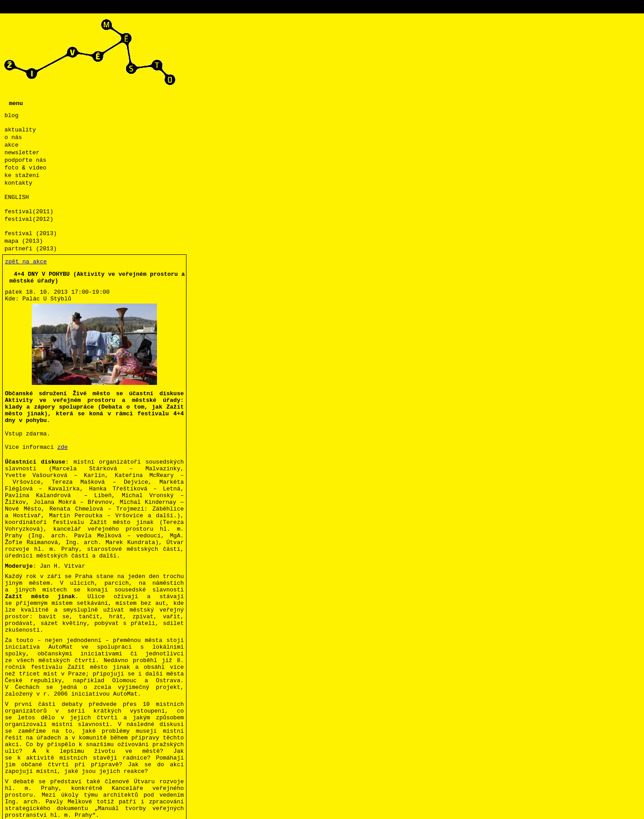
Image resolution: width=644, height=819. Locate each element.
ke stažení (22, 175)
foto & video (25, 168)
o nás (13, 137)
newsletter (22, 153)
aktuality (20, 130)
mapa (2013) (24, 241)
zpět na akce (26, 262)
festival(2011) (29, 212)
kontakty (18, 183)
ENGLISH (17, 197)
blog (11, 116)
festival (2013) (31, 234)
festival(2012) (29, 219)
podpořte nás (25, 160)
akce (11, 145)
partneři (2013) (31, 249)
